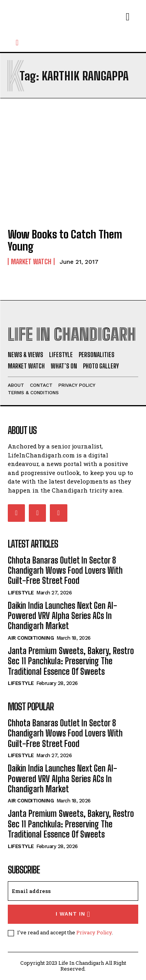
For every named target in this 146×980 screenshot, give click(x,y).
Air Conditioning (31, 638)
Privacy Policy (94, 932)
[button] (17, 43)
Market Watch (31, 261)
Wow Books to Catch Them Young (65, 240)
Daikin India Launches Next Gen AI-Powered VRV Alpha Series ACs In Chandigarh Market (62, 616)
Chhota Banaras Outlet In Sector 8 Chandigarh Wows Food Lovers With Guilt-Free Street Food (65, 571)
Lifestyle (21, 593)
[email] (73, 891)
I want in (73, 914)
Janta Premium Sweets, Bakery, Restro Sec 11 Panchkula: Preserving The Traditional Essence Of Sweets (71, 661)
